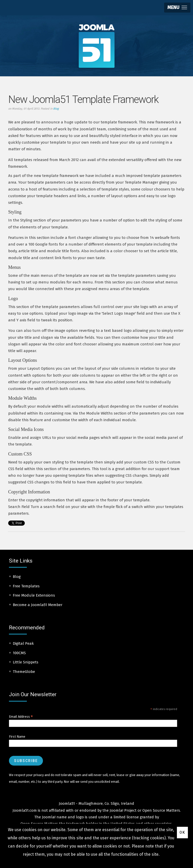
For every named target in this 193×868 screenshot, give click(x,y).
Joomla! (49, 817)
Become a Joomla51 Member (38, 605)
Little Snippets (26, 662)
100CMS (19, 653)
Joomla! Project (123, 810)
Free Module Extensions (34, 595)
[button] (177, 8)
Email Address (21, 717)
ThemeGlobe (24, 672)
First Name (17, 737)
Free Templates (26, 586)
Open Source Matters (161, 810)
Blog (56, 109)
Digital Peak (23, 643)
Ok (182, 832)
